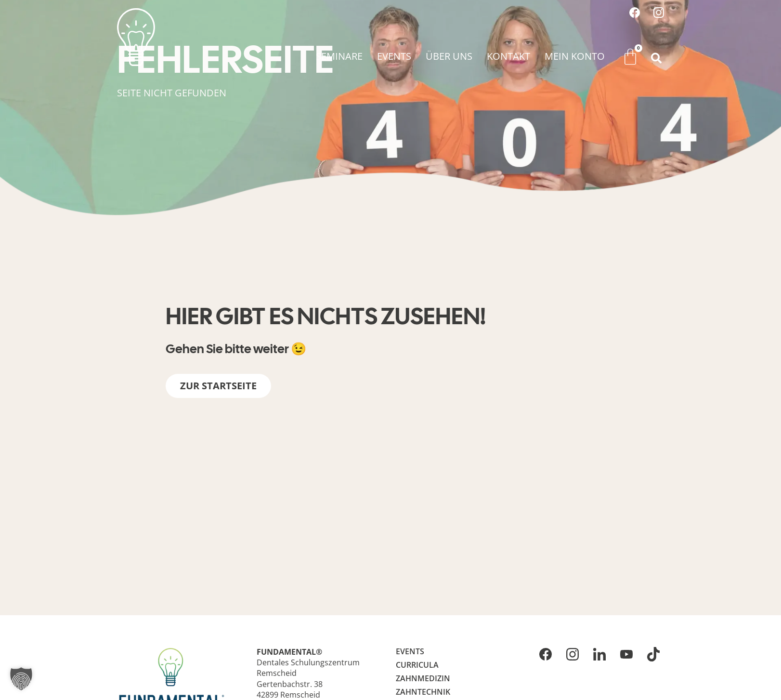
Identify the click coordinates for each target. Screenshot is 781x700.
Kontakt (508, 56)
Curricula (417, 665)
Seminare (339, 56)
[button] (656, 58)
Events (394, 56)
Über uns (449, 56)
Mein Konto (575, 56)
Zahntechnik (423, 692)
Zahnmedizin (423, 678)
